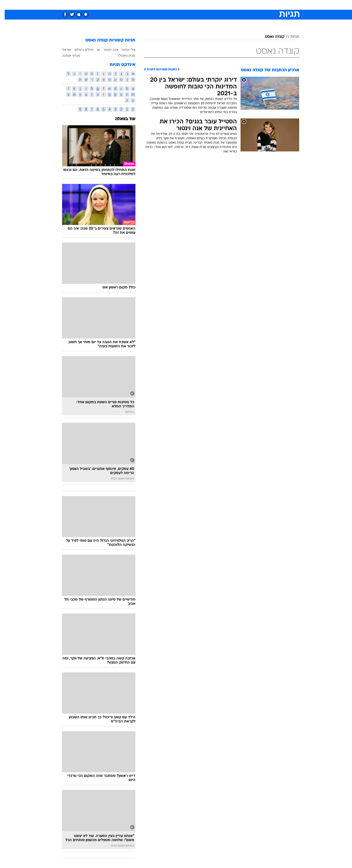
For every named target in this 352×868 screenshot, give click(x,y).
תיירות (156, 5)
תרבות (230, 5)
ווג (94, 50)
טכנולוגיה (138, 5)
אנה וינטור (106, 50)
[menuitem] (260, 5)
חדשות (263, 5)
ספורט (246, 5)
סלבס (215, 5)
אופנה (120, 5)
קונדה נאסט (270, 37)
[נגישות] (7, 5)
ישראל (62, 50)
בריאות (173, 5)
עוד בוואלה (121, 119)
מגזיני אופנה (66, 55)
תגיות (290, 37)
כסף (201, 5)
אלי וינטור (124, 50)
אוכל (188, 5)
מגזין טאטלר (122, 55)
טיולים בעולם (79, 50)
